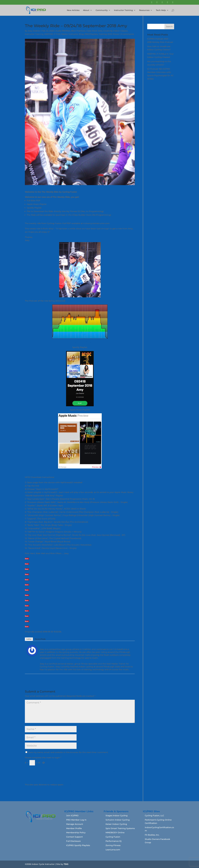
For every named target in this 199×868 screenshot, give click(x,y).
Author (29, 639)
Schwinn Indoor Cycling (118, 820)
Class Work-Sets (94, 31)
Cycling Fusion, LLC (154, 816)
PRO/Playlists (91, 34)
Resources (144, 10)
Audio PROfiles (63, 31)
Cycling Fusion (113, 837)
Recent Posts (40, 639)
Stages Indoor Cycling (117, 816)
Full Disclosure (73, 841)
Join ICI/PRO (72, 816)
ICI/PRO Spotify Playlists (78, 845)
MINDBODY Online (115, 833)
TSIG (66, 864)
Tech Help (161, 10)
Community (102, 10)
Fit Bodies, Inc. (152, 835)
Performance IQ (114, 841)
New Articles (73, 10)
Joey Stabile (34, 31)
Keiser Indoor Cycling (116, 824)
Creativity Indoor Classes (115, 31)
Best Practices (78, 31)
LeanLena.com (113, 850)
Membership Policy (76, 833)
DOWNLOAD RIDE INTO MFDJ (40, 472)
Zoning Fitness (113, 845)
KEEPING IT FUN (52, 34)
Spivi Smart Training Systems (120, 828)
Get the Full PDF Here (80, 342)
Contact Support (74, 837)
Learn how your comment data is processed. (86, 785)
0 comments (127, 34)
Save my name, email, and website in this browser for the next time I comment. (68, 752)
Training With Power (109, 34)
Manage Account (75, 824)
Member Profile (74, 828)
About (86, 10)
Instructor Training (123, 10)
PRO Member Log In (76, 820)
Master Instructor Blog (72, 34)
